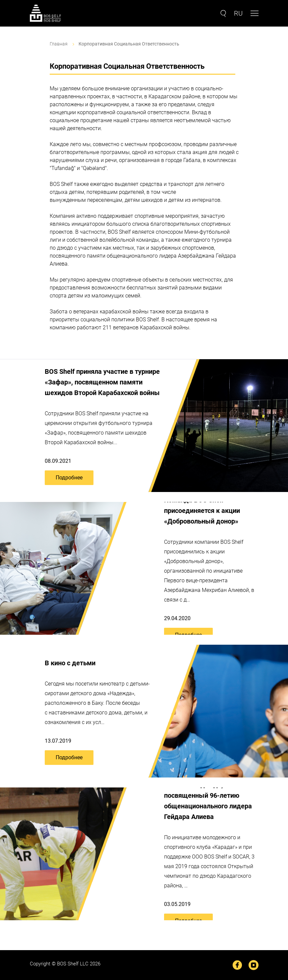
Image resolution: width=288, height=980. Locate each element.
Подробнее (69, 478)
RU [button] (238, 13)
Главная (59, 44)
